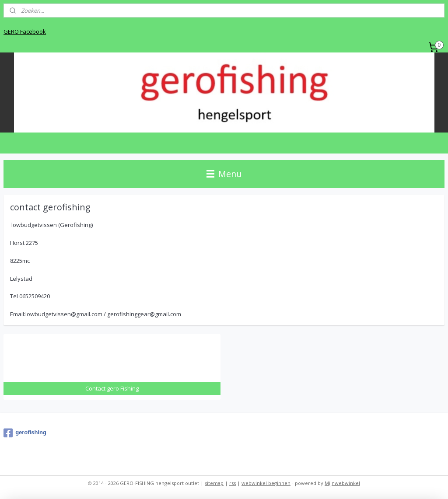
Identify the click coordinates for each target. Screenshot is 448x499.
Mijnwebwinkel (342, 483)
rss (233, 483)
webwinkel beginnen (266, 483)
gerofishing (25, 433)
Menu (224, 174)
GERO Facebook (25, 31)
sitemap (214, 483)
